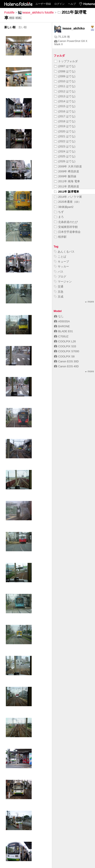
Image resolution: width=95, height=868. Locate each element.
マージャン (63, 282)
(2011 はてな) (65, 86)
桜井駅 (60, 237)
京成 (59, 297)
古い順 (23, 27)
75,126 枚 (62, 37)
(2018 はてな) (65, 121)
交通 (59, 287)
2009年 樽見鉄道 (67, 171)
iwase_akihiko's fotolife (36, 12)
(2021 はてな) (65, 136)
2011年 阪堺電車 (67, 192)
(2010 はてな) (65, 81)
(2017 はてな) (65, 116)
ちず (59, 212)
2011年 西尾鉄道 (67, 186)
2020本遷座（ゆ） (68, 202)
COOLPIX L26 (65, 341)
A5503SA (62, 321)
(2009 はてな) (65, 76)
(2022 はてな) (65, 141)
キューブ (62, 262)
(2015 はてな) (65, 106)
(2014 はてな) (65, 101)
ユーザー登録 (43, 4)
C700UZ (61, 336)
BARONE (62, 326)
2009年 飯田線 (65, 176)
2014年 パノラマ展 (68, 197)
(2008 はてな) (65, 71)
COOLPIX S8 (64, 356)
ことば (60, 257)
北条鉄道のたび (66, 222)
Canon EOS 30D (66, 361)
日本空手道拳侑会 (67, 232)
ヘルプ (72, 4)
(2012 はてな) (65, 91)
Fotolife (9, 12)
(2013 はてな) (65, 96)
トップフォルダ (66, 61)
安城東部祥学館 (66, 227)
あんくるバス (64, 252)
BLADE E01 (63, 331)
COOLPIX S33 (65, 346)
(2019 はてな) (65, 126)
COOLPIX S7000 (67, 351)
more (90, 302)
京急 (59, 292)
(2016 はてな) (65, 111)
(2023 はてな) (65, 146)
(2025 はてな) (65, 156)
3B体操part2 (64, 207)
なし (59, 316)
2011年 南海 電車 (67, 181)
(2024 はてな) (65, 151)
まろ (59, 217)
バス (59, 272)
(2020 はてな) (65, 131)
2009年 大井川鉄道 (68, 166)
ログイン (59, 4)
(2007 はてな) (65, 66)
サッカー (62, 266)
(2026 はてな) (65, 161)
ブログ (60, 277)
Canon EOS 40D (66, 366)
